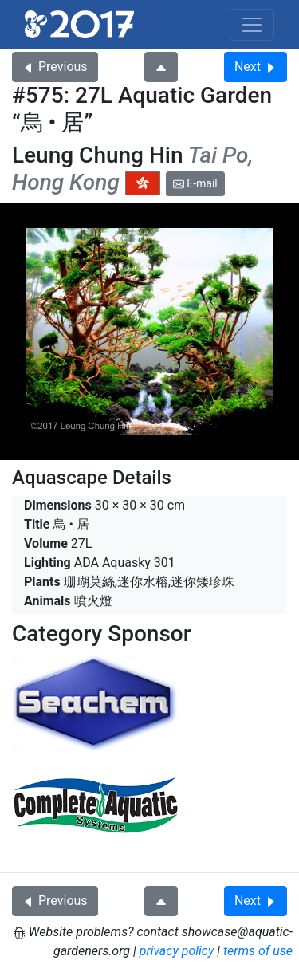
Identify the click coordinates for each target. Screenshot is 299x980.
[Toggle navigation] (252, 25)
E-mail (195, 183)
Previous (55, 67)
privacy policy (177, 951)
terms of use (258, 951)
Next (256, 67)
